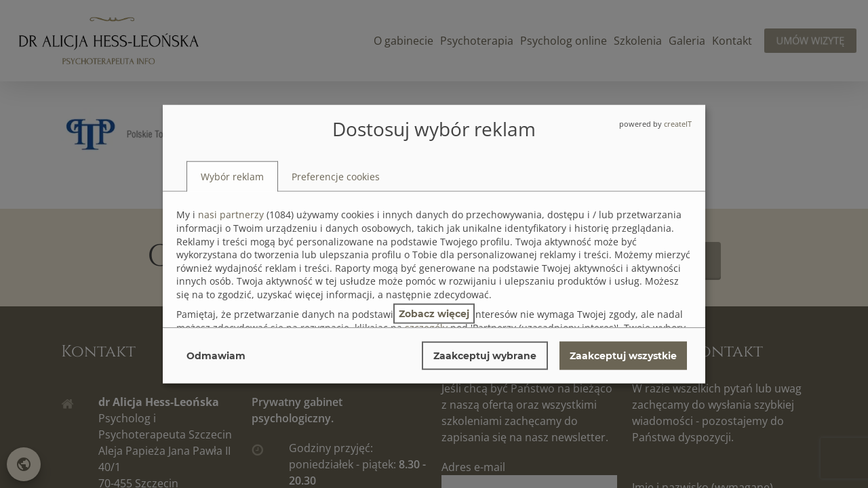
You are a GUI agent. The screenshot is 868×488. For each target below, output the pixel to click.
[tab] (232, 176)
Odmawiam (216, 355)
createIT (678, 124)
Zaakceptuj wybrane (485, 355)
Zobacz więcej (434, 313)
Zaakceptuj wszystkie (623, 355)
